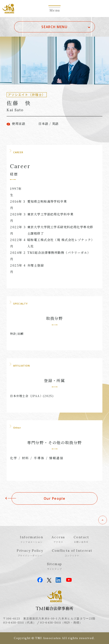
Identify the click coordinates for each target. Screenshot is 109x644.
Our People (55, 498)
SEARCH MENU (54, 27)
